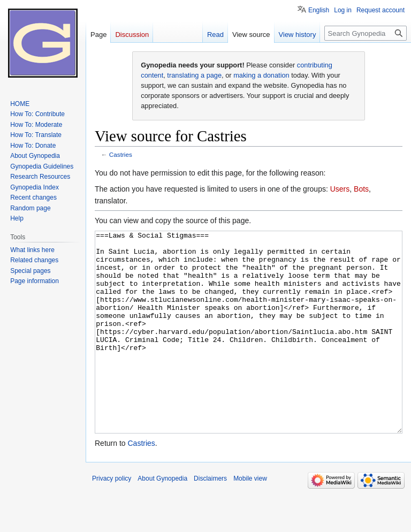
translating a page (194, 75)
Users (340, 189)
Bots (361, 189)
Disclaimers (210, 519)
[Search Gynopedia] (366, 33)
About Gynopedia (162, 519)
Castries (121, 154)
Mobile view (250, 519)
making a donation (261, 75)
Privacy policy (112, 519)
